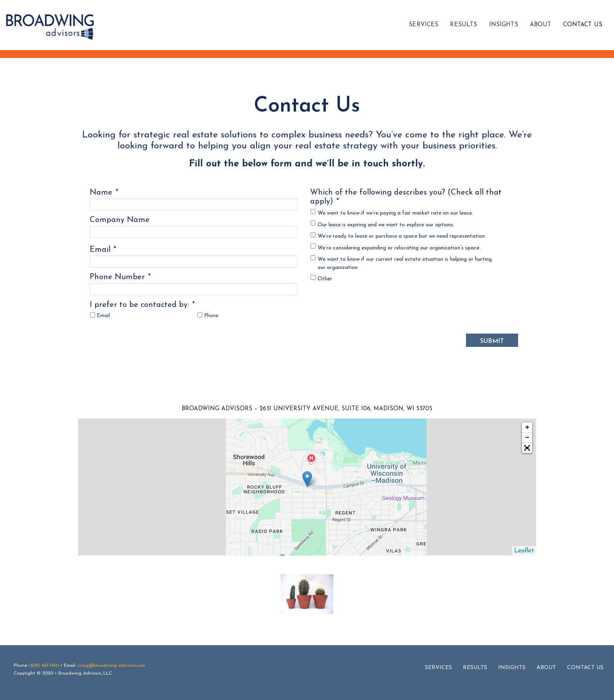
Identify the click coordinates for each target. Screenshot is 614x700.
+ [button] (527, 427)
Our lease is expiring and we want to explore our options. (386, 225)
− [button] (527, 437)
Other (325, 279)
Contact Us (585, 667)
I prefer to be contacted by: (142, 305)
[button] (527, 447)
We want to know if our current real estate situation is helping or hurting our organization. (405, 263)
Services (438, 667)
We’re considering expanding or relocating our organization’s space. (399, 248)
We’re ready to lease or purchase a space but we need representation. (402, 236)
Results (475, 667)
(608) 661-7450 (44, 665)
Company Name (120, 220)
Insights (512, 667)
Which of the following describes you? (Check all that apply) (406, 197)
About (546, 667)
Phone (211, 316)
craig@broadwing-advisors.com (111, 665)
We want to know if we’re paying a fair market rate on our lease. (395, 213)
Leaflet (524, 550)
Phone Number (120, 277)
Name (104, 193)
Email (103, 250)
